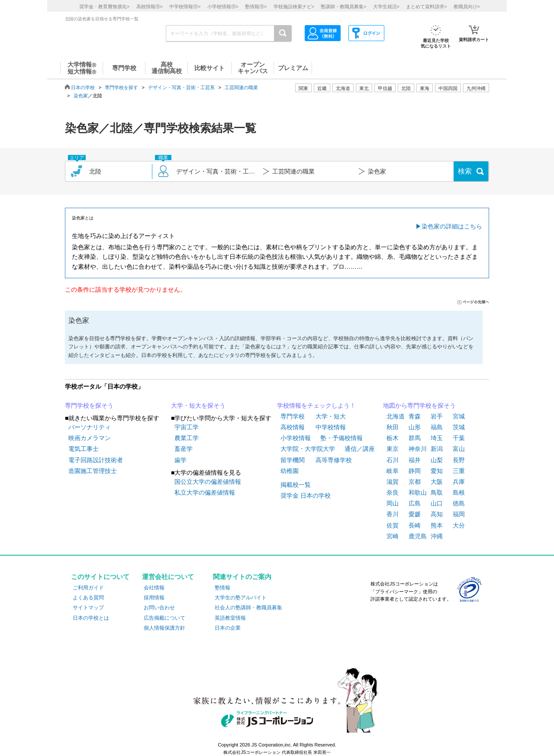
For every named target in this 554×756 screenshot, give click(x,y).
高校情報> (150, 6)
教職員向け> (467, 6)
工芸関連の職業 (241, 87)
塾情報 (222, 588)
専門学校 (293, 416)
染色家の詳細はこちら (452, 226)
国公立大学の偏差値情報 (208, 482)
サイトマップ (88, 608)
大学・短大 (331, 416)
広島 (415, 503)
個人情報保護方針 (164, 628)
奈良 (393, 492)
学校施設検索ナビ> (294, 6)
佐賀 (393, 525)
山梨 (437, 460)
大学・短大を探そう (198, 405)
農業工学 (187, 438)
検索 (465, 171)
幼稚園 (290, 471)
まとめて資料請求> (426, 6)
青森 (415, 416)
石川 (393, 460)
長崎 (415, 525)
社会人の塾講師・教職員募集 (248, 608)
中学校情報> (185, 6)
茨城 (459, 427)
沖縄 (437, 536)
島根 (459, 492)
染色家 (81, 96)
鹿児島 (418, 536)
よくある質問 (88, 598)
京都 (415, 482)
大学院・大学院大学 (308, 449)
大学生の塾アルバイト (241, 598)
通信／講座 (360, 449)
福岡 (459, 514)
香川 (393, 514)
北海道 (343, 88)
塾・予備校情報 (341, 438)
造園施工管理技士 (93, 471)
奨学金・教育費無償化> (104, 6)
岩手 (437, 416)
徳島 (459, 503)
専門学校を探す (121, 87)
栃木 (393, 438)
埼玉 (437, 438)
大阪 (437, 482)
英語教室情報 (230, 618)
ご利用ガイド (88, 588)
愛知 (437, 471)
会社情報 (154, 588)
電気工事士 (84, 449)
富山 (459, 449)
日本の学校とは (91, 618)
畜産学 (184, 449)
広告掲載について (164, 618)
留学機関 (293, 460)
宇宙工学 (187, 427)
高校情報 (293, 427)
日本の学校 (83, 87)
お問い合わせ (159, 608)
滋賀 (393, 482)
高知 (437, 514)
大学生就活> (386, 6)
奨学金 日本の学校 (306, 495)
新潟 (437, 449)
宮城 (459, 416)
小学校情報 (296, 438)
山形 (415, 427)
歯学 (180, 460)
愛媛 (415, 514)
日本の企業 (228, 628)
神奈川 (418, 449)
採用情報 (154, 598)
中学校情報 (331, 427)
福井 (415, 460)
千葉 (459, 438)
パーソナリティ (90, 427)
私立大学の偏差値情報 (205, 492)
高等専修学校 (334, 460)
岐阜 (393, 471)
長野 (459, 460)
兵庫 (459, 482)
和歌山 (418, 492)
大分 (459, 525)
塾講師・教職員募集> (343, 6)
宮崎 (393, 536)
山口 (437, 503)
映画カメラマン (90, 438)
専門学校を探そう (89, 405)
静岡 (415, 471)
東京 (393, 449)
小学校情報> (223, 6)
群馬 (415, 438)
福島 (437, 427)
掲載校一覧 (296, 485)
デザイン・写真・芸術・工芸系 (181, 87)
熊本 (437, 525)
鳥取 (437, 492)
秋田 (393, 427)
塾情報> (256, 6)
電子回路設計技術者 (96, 460)
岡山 (393, 503)
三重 (459, 471)
